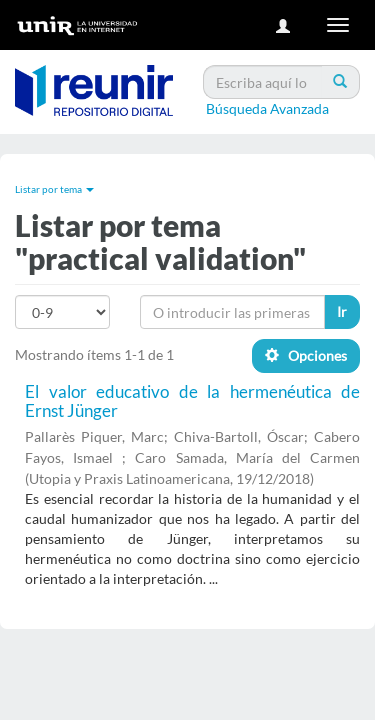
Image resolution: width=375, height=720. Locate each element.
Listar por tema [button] (54, 189)
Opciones (306, 355)
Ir (342, 311)
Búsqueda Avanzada (267, 108)
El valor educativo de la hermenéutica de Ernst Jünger (192, 401)
